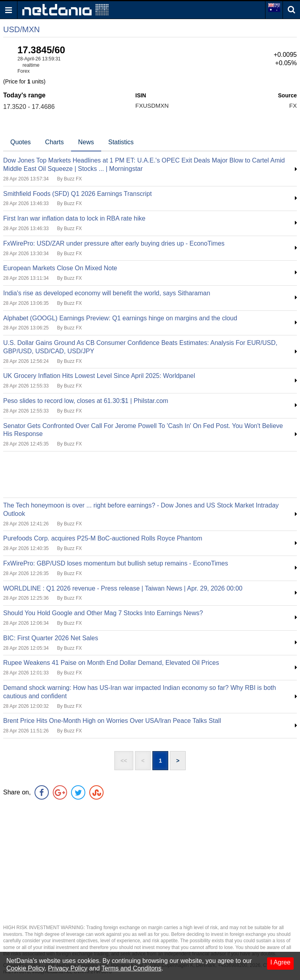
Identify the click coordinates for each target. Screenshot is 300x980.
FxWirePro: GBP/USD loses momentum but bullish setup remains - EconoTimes (116, 563)
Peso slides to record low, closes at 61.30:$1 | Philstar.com (86, 401)
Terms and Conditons (132, 968)
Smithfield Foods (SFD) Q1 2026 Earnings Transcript (77, 194)
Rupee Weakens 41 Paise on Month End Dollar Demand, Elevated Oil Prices (111, 663)
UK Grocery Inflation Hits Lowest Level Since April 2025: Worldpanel (99, 376)
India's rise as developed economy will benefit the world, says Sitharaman (107, 293)
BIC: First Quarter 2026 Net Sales (51, 638)
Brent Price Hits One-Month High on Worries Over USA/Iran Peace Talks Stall (112, 721)
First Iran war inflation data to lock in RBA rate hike (74, 218)
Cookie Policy (25, 968)
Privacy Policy (68, 968)
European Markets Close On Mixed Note (60, 268)
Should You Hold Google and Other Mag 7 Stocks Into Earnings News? (103, 613)
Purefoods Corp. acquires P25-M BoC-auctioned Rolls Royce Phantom (103, 538)
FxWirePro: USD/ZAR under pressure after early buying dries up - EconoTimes (114, 243)
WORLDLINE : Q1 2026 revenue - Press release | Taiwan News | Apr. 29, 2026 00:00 (123, 588)
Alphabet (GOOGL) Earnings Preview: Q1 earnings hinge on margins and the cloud (120, 318)
